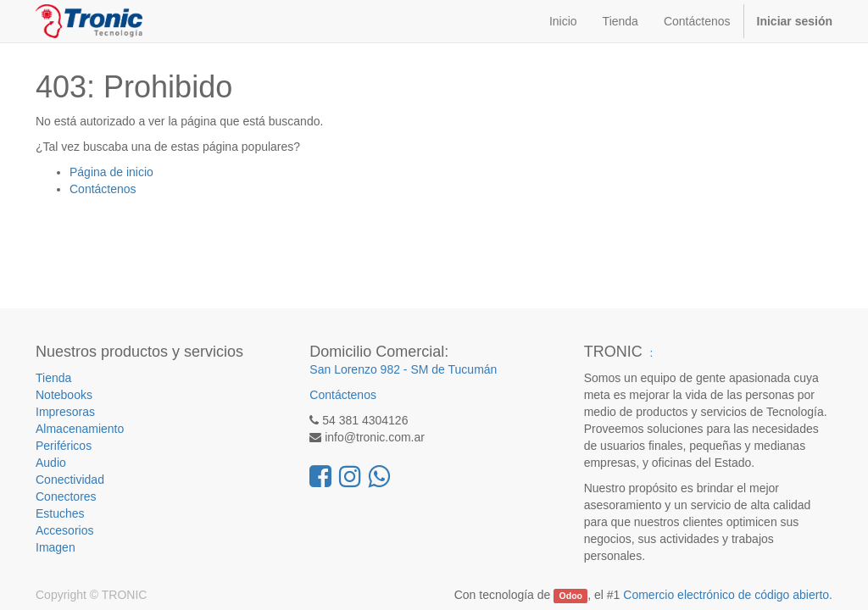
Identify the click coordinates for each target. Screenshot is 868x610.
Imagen (56, 547)
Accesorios (64, 530)
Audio (51, 463)
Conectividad (70, 480)
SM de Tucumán (453, 369)
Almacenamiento (80, 429)
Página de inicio (111, 172)
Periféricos (64, 446)
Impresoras (65, 412)
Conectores (66, 496)
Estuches (60, 513)
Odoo (571, 596)
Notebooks (64, 395)
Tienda (53, 378)
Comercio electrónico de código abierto (726, 595)
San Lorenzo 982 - (360, 369)
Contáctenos (103, 189)
